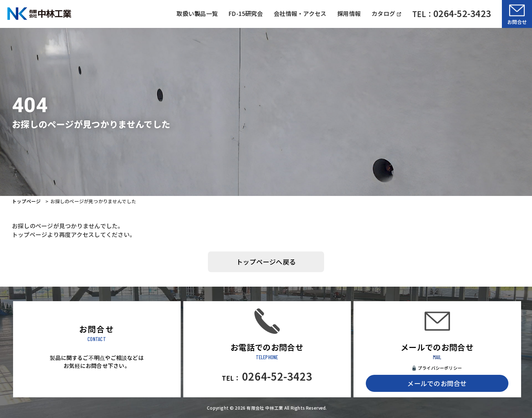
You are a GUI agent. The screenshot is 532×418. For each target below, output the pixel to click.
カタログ (386, 13)
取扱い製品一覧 (197, 13)
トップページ (26, 201)
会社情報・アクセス (300, 13)
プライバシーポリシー (440, 368)
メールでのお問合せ (437, 383)
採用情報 (349, 13)
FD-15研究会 (246, 13)
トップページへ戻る (266, 262)
